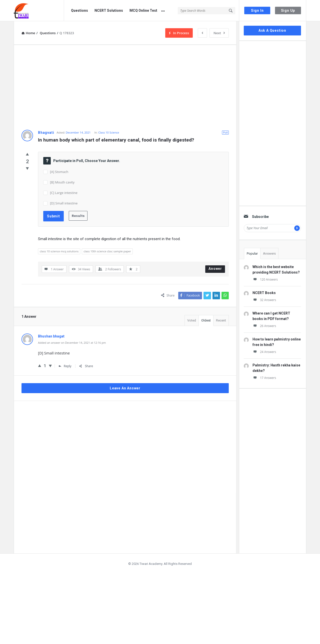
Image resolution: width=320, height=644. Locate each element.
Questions (79, 10)
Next (219, 33)
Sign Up (288, 10)
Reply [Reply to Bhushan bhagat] (65, 366)
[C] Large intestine (64, 193)
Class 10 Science (109, 132)
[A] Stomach (59, 172)
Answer (215, 269)
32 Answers (264, 300)
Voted (192, 320)
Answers (269, 253)
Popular (252, 253)
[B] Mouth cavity (62, 182)
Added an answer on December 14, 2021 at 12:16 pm (72, 343)
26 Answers (264, 326)
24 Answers (264, 352)
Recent (221, 320)
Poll (225, 132)
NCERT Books (264, 293)
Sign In (257, 10)
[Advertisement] (125, 87)
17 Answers (264, 378)
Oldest (206, 320)
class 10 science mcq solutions (59, 251)
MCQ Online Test (143, 10)
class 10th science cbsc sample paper (107, 251)
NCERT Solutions (109, 10)
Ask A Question (272, 30)
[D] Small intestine (64, 203)
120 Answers (265, 279)
